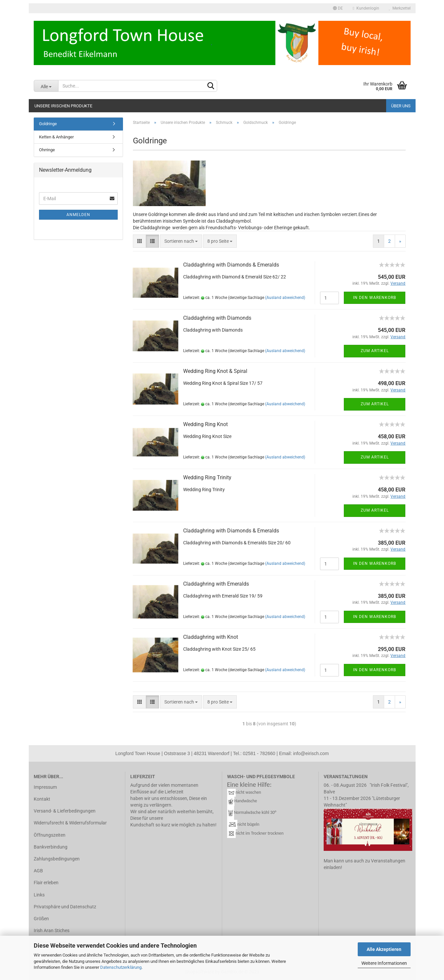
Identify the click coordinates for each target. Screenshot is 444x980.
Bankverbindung (51, 847)
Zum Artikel (375, 351)
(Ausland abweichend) (285, 298)
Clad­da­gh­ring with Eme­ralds (216, 584)
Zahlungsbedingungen (57, 859)
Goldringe (48, 124)
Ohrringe (47, 150)
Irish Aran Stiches (52, 930)
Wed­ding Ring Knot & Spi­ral (215, 371)
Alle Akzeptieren (384, 949)
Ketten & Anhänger (56, 137)
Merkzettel (400, 8)
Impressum (45, 787)
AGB (38, 871)
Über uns (401, 106)
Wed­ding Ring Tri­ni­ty (207, 477)
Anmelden (78, 215)
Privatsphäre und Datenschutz (65, 907)
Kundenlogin (366, 8)
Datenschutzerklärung (121, 967)
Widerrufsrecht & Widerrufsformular (70, 823)
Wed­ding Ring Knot (205, 424)
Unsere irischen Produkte (63, 106)
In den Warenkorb (375, 298)
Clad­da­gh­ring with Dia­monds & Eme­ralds (231, 265)
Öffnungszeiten (50, 835)
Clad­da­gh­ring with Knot (211, 637)
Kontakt (42, 799)
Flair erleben (46, 883)
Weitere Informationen (384, 963)
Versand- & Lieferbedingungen (65, 811)
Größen (41, 919)
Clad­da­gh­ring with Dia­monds (217, 318)
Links (39, 895)
